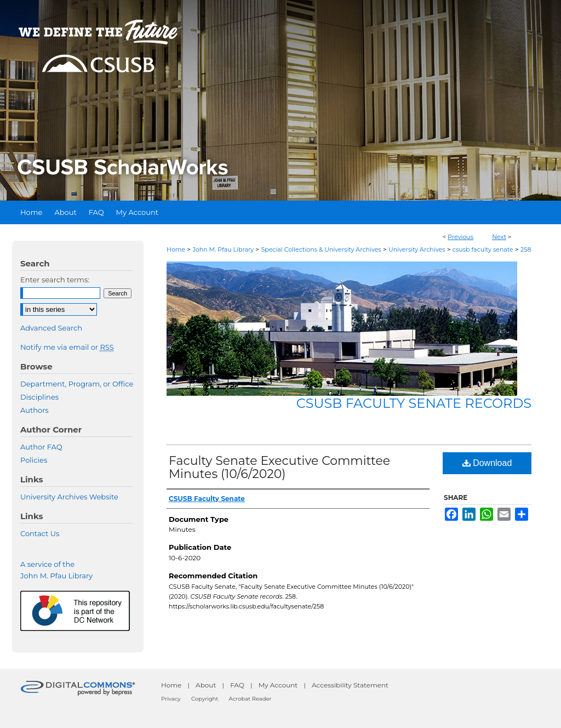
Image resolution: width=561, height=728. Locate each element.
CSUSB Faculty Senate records (414, 403)
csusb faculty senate (483, 249)
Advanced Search (51, 328)
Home (176, 249)
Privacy (171, 699)
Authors (35, 410)
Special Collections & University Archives (321, 249)
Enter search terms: (55, 280)
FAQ (237, 685)
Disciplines (39, 397)
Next (499, 237)
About (206, 685)
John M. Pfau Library (223, 249)
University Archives (417, 249)
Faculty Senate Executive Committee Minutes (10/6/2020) (279, 467)
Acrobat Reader (250, 699)
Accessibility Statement (350, 685)
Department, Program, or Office (77, 384)
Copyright (205, 699)
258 (526, 249)
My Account (278, 685)
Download (487, 463)
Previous (460, 237)
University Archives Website (69, 497)
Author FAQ (41, 447)
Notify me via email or (67, 347)
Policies (34, 460)
